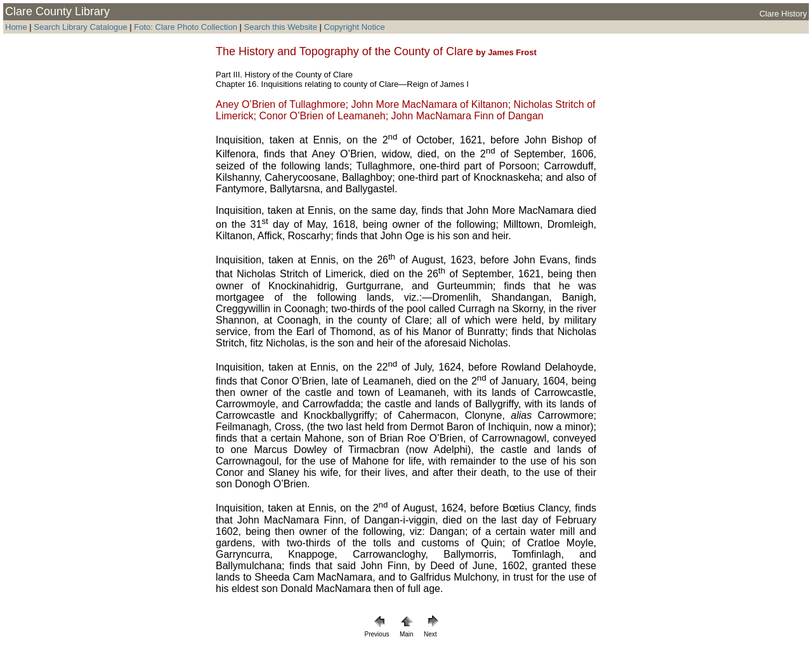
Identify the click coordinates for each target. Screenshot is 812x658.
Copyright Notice (355, 27)
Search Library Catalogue (80, 27)
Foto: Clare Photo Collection (187, 27)
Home (16, 27)
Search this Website (279, 27)
